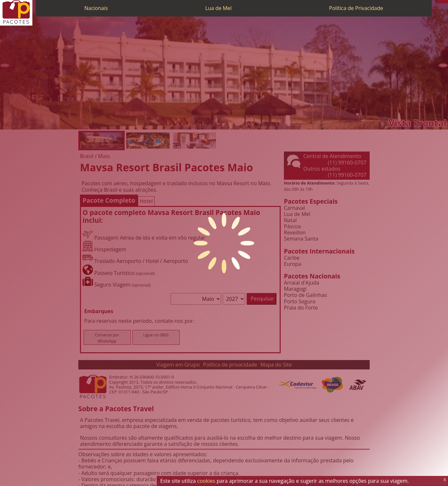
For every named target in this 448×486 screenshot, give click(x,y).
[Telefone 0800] (437, 2)
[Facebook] (446, 2)
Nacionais (96, 8)
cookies (206, 481)
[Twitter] (443, 2)
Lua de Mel (218, 8)
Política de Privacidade (356, 8)
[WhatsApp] (440, 2)
